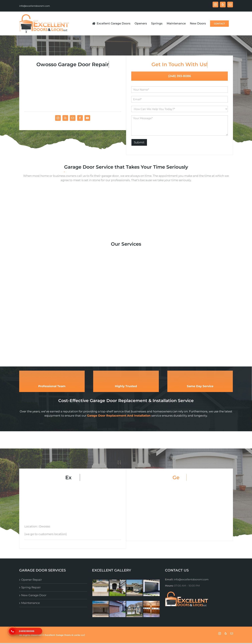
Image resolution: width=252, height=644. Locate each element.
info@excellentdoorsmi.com (35, 6)
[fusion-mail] (73, 118)
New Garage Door (34, 595)
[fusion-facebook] (80, 118)
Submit (139, 142)
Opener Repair (32, 580)
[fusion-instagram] (58, 118)
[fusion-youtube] (87, 118)
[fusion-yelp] (65, 118)
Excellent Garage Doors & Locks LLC (65, 635)
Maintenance (30, 603)
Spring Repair (31, 587)
